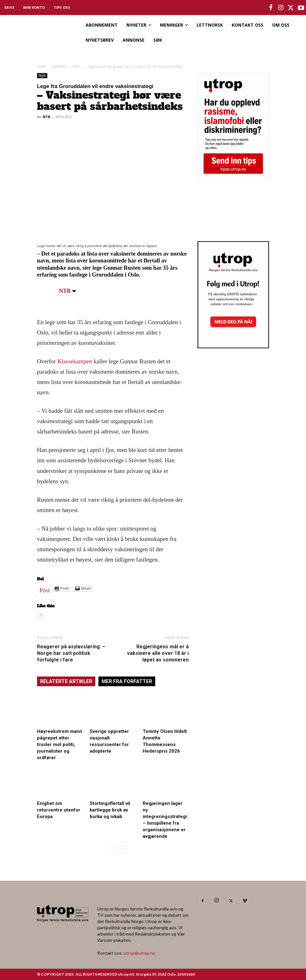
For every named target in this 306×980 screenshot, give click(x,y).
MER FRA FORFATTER (127, 681)
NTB (46, 117)
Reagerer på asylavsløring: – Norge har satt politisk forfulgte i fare (71, 653)
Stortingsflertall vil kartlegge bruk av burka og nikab (110, 810)
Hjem (42, 67)
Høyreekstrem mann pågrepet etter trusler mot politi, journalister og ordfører (60, 744)
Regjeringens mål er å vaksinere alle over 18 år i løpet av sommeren (158, 653)
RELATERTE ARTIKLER (66, 681)
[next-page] (122, 849)
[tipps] (233, 178)
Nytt (76, 67)
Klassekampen (75, 361)
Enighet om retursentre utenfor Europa (59, 810)
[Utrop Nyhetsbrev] (233, 346)
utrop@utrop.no (139, 953)
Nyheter (59, 67)
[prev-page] (112, 849)
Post (45, 589)
